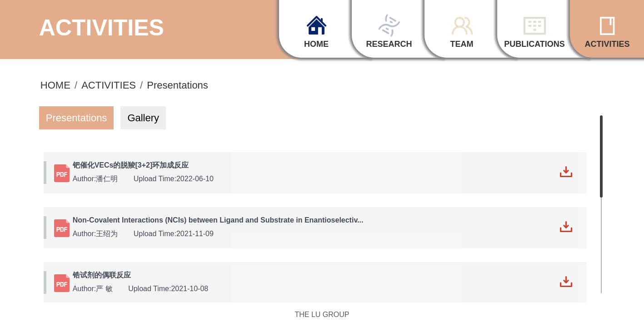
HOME (55, 84)
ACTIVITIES (109, 84)
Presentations (177, 84)
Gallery (143, 116)
